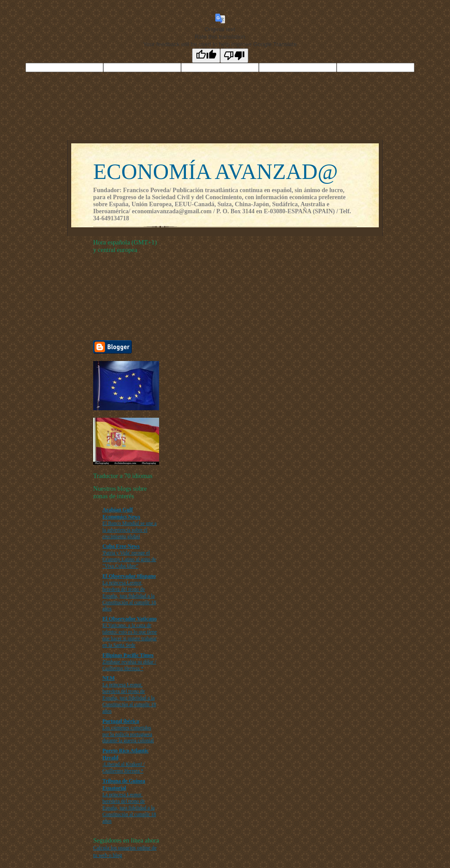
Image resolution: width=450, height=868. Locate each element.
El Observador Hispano (129, 576)
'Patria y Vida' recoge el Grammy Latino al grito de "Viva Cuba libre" (129, 559)
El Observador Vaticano (129, 619)
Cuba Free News (121, 546)
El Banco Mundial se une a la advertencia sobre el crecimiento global (129, 530)
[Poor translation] (234, 56)
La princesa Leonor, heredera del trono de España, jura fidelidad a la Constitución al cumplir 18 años (129, 596)
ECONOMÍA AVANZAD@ (216, 171)
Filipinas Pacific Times (128, 655)
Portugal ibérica (121, 721)
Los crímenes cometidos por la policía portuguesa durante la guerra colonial (128, 734)
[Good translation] (206, 56)
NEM (109, 678)
